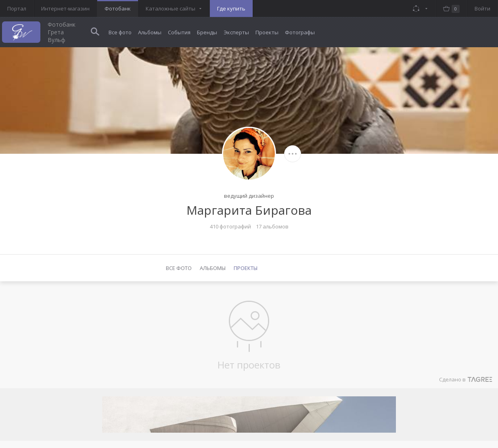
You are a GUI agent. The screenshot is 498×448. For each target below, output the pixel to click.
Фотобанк (118, 8)
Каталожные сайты (171, 8)
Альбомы (150, 32)
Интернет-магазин (65, 8)
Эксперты (236, 32)
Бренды (207, 32)
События (179, 32)
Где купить (231, 8)
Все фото (120, 32)
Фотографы (300, 32)
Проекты (267, 32)
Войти (482, 8)
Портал (17, 8)
